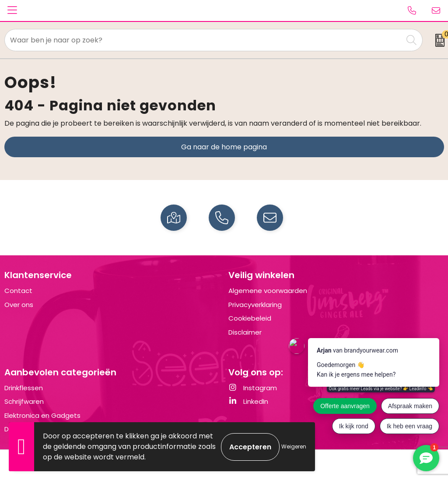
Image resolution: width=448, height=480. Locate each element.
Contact (18, 291)
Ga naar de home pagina (224, 147)
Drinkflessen (24, 388)
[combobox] (204, 40)
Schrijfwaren (24, 401)
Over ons (19, 305)
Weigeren (294, 446)
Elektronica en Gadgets (42, 415)
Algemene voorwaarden (268, 291)
